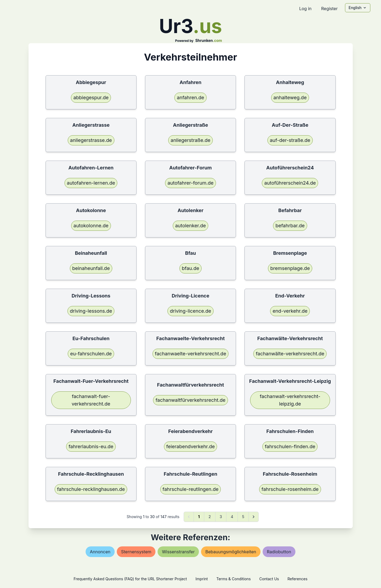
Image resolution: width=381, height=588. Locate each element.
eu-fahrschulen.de (91, 354)
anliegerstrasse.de (91, 140)
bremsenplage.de (290, 268)
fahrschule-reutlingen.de (191, 489)
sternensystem (136, 552)
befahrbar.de (290, 226)
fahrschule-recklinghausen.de (91, 489)
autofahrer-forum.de (190, 183)
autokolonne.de (91, 226)
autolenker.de (190, 226)
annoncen (100, 552)
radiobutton (279, 552)
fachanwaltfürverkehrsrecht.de (190, 400)
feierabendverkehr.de (191, 446)
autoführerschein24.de (290, 183)
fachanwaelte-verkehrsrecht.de (190, 354)
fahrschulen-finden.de (290, 446)
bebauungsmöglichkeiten (231, 552)
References (297, 579)
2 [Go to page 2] (210, 517)
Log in (305, 9)
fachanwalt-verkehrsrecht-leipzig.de (290, 400)
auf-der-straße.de (290, 140)
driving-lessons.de (91, 311)
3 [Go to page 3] (221, 517)
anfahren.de (190, 98)
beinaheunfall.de (91, 268)
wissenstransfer (178, 552)
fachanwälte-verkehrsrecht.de (290, 354)
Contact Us (269, 579)
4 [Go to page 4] (232, 517)
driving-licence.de (190, 311)
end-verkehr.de (290, 311)
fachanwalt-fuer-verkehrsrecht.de (91, 400)
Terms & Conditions (233, 579)
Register (329, 9)
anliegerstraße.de (190, 140)
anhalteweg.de (290, 98)
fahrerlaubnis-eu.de (91, 446)
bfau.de (190, 268)
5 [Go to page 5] (243, 517)
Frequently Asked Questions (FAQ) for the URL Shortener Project (130, 579)
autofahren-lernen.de (91, 183)
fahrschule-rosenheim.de (290, 489)
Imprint (202, 579)
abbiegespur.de (91, 98)
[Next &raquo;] (254, 517)
